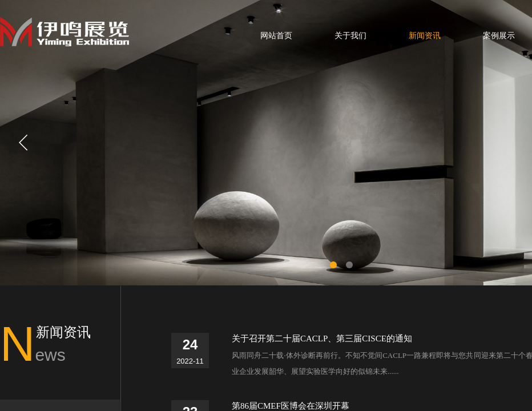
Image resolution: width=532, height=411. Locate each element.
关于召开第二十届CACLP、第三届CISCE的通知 (322, 339)
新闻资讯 (425, 36)
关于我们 (350, 36)
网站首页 (276, 36)
